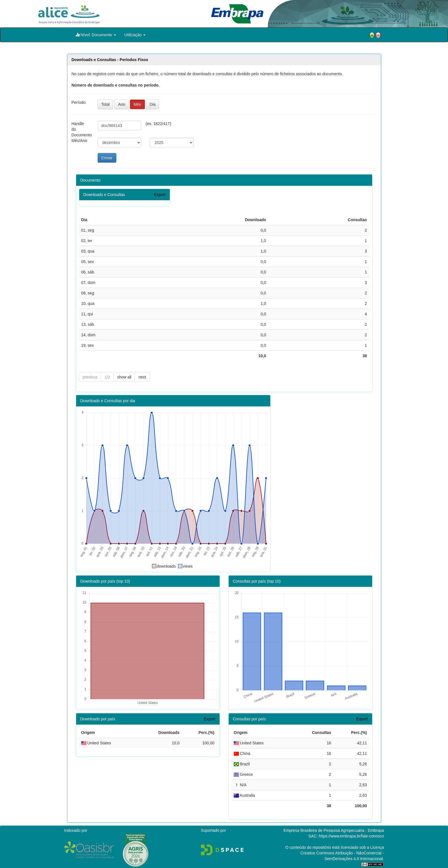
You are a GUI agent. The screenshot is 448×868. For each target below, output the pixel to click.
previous (90, 377)
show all (124, 377)
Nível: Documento (96, 35)
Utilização (135, 35)
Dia (152, 104)
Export (160, 195)
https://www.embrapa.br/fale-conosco (351, 836)
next (142, 377)
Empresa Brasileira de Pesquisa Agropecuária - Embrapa (334, 830)
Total (106, 104)
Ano (122, 104)
